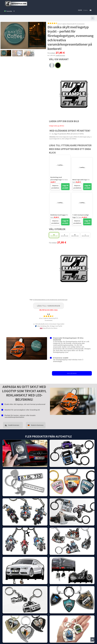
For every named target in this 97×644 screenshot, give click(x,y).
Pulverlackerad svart (58, 65)
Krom (52, 65)
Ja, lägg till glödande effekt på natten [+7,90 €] (67, 134)
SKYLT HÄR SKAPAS (72, 373)
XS (54, 235)
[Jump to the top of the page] (93, 639)
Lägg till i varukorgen (48, 306)
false (51, 401)
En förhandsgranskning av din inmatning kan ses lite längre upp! (50, 300)
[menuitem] (9, 11)
